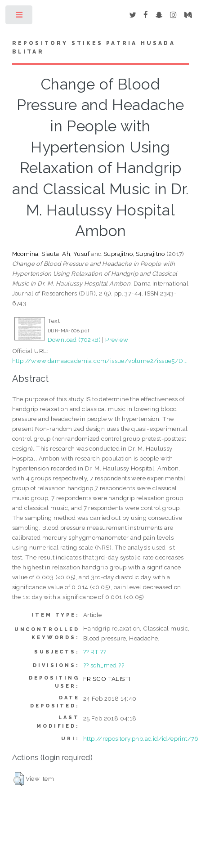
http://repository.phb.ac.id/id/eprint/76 (141, 738)
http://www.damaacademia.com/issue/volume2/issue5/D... (100, 361)
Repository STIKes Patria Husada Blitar (94, 48)
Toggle (20, 17)
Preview (117, 340)
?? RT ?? (95, 652)
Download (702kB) (74, 340)
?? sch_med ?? (104, 665)
